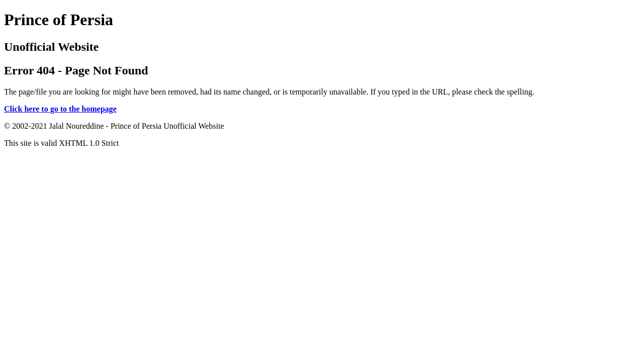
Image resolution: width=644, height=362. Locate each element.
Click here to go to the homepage (60, 109)
